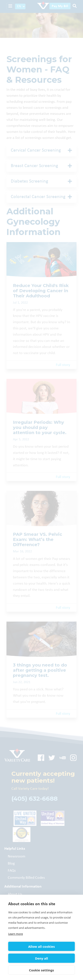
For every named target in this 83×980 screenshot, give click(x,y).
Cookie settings (42, 970)
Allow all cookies (42, 946)
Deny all (41, 958)
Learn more (16, 934)
